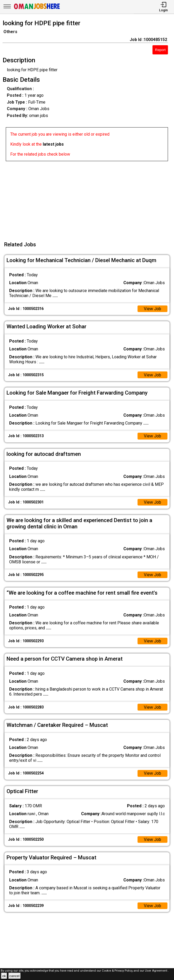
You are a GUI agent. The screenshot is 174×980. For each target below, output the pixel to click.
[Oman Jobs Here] (37, 9)
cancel (15, 976)
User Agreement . (157, 971)
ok (4, 976)
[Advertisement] (89, 198)
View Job (152, 309)
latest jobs (53, 144)
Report (160, 50)
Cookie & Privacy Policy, (118, 971)
